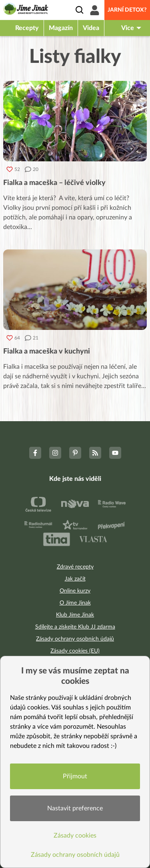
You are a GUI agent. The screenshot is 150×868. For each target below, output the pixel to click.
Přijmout (75, 776)
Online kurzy (75, 591)
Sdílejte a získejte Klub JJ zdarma (75, 627)
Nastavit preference (75, 808)
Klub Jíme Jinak (75, 615)
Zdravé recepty (75, 567)
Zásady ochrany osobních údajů (75, 639)
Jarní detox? (127, 10)
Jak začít (75, 579)
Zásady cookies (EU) (75, 651)
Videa (91, 28)
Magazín (61, 28)
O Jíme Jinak (75, 603)
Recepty (27, 28)
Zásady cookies (75, 836)
